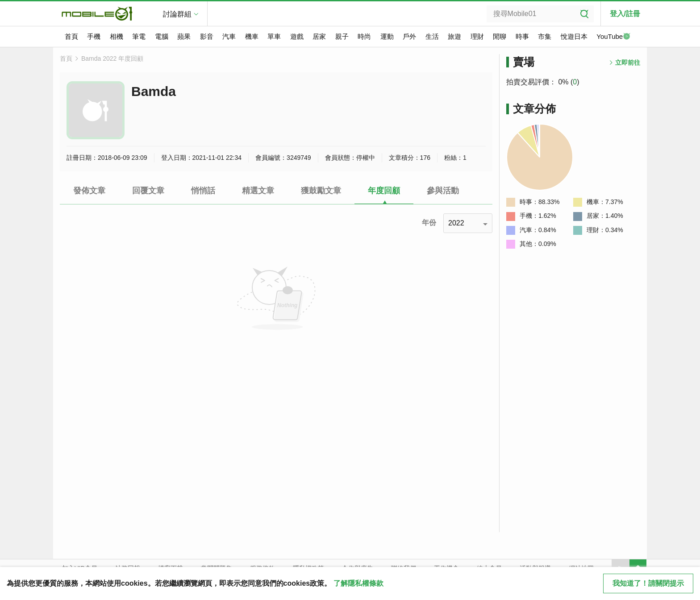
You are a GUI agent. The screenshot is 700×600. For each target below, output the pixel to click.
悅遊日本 (574, 36)
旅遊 (454, 36)
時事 (522, 36)
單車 (274, 36)
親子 (342, 36)
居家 (319, 36)
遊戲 (297, 36)
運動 (387, 36)
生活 (432, 36)
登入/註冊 (625, 14)
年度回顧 (384, 191)
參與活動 (443, 191)
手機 (94, 36)
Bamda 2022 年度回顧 (112, 58)
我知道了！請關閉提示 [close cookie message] (648, 583)
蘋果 (184, 36)
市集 (545, 36)
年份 (429, 223)
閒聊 (500, 36)
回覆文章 (148, 191)
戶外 (409, 36)
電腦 (162, 36)
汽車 (229, 36)
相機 (117, 36)
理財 (477, 36)
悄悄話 (203, 191)
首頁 (71, 36)
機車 (252, 36)
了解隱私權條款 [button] (358, 583)
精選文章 (258, 191)
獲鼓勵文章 (321, 191)
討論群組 (177, 14)
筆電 (139, 36)
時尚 (364, 36)
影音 (207, 36)
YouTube (613, 37)
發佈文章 (89, 191)
